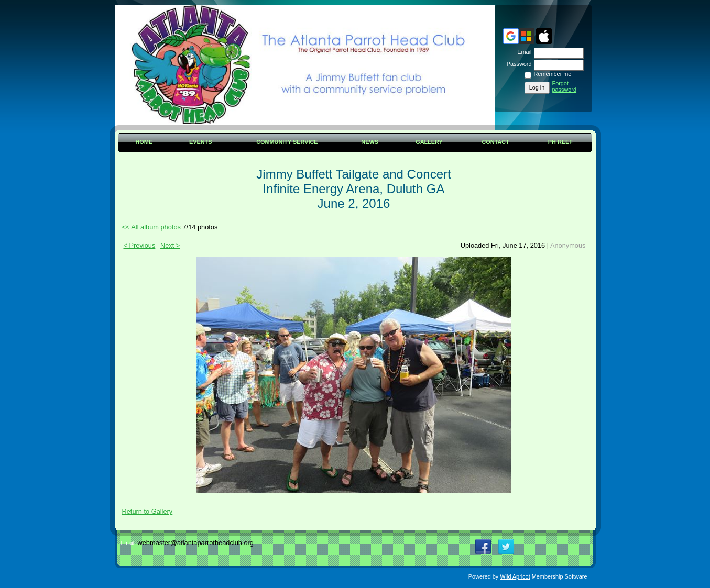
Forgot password (565, 86)
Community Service (287, 142)
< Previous (140, 245)
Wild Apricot (515, 576)
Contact (496, 142)
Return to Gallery (148, 511)
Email (522, 52)
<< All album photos (151, 227)
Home (144, 142)
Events (201, 142)
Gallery (429, 142)
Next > (170, 245)
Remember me (553, 74)
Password (517, 64)
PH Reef (560, 142)
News (370, 142)
